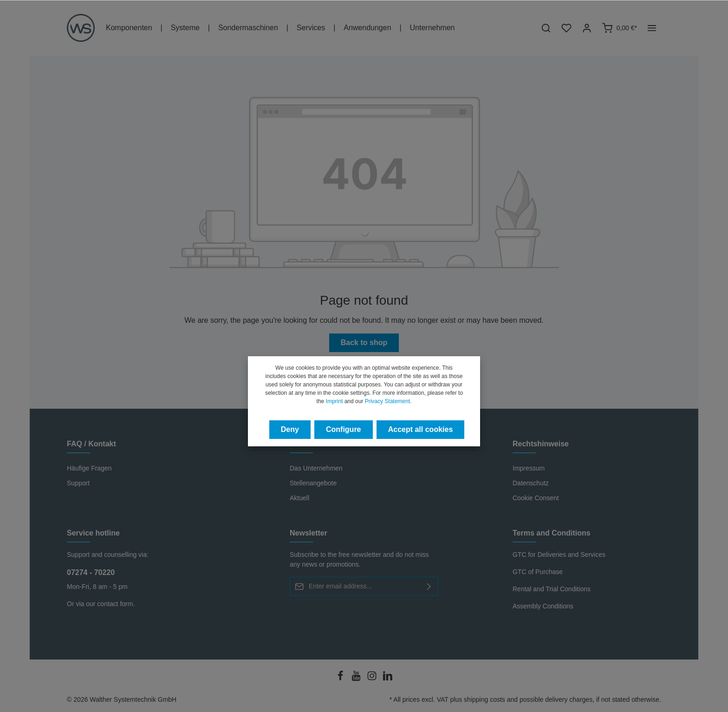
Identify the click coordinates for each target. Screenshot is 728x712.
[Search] (546, 28)
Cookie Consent (536, 498)
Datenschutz (531, 483)
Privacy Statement (387, 401)
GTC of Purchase (538, 572)
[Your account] (587, 28)
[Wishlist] (566, 28)
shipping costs (484, 699)
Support (78, 483)
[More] (652, 28)
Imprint (335, 401)
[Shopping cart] (619, 28)
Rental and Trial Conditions (552, 589)
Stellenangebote (313, 483)
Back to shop (364, 343)
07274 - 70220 (91, 572)
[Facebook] (341, 679)
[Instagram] (373, 679)
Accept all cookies (421, 429)
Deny (290, 429)
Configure (344, 429)
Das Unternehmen (316, 468)
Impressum (529, 468)
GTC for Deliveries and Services (559, 555)
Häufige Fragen (89, 468)
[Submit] (429, 586)
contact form (115, 604)
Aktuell (299, 498)
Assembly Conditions (543, 606)
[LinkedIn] (388, 679)
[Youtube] (357, 679)
